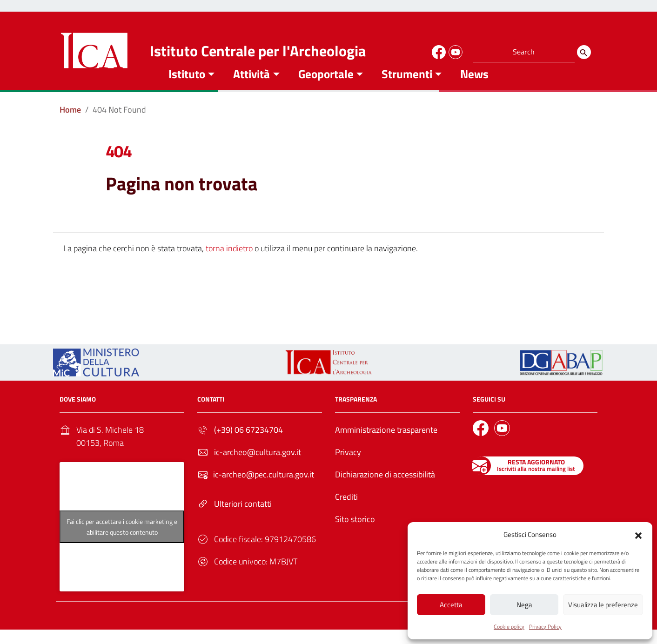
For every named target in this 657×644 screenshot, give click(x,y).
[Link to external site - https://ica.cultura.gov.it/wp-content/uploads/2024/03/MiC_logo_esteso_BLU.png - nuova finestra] (96, 376)
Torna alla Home (325, 308)
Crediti (346, 511)
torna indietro (229, 262)
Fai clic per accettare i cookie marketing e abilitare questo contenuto (122, 541)
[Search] (584, 52)
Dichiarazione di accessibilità (385, 488)
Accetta (451, 604)
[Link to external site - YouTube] (454, 51)
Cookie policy (509, 627)
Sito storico (355, 533)
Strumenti (407, 88)
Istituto (187, 88)
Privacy (348, 466)
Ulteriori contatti (243, 518)
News (474, 88)
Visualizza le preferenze (603, 604)
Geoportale (326, 88)
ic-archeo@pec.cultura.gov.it (264, 488)
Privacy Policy (545, 627)
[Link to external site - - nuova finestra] (561, 376)
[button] (638, 534)
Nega (524, 604)
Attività (251, 88)
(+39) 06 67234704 (248, 444)
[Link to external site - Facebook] (437, 51)
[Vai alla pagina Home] (70, 124)
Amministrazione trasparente (386, 444)
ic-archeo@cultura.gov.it (258, 466)
